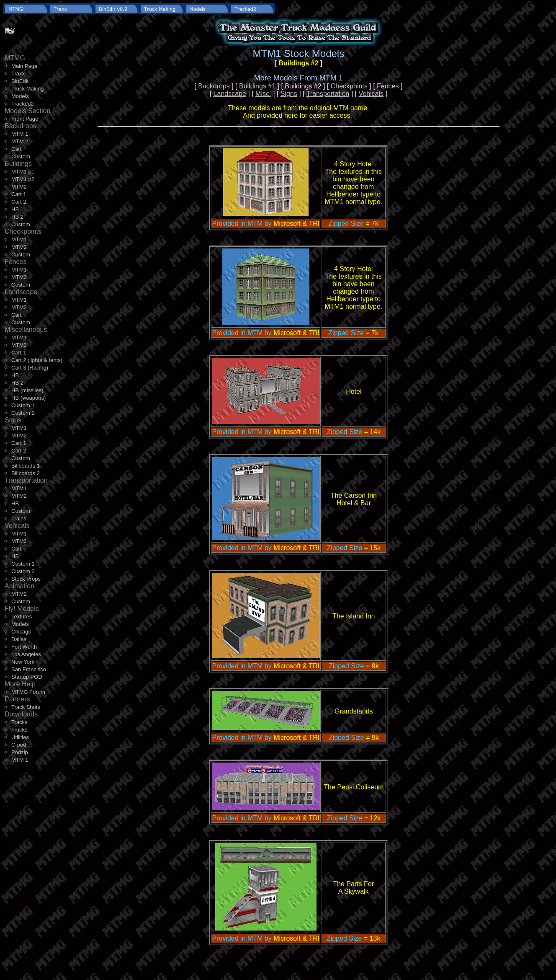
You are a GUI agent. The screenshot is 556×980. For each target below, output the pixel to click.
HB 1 (17, 209)
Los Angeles (26, 654)
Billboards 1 (26, 466)
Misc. (263, 94)
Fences (388, 86)
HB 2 (17, 217)
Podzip (20, 752)
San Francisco (29, 669)
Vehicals (371, 94)
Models (20, 96)
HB (15, 503)
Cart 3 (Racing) (30, 368)
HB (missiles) (27, 390)
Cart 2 (19, 202)
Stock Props (26, 579)
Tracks (19, 722)
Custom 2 (23, 413)
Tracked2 (23, 104)
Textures (22, 617)
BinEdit (20, 81)
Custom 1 (23, 405)
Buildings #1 (257, 86)
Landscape (230, 94)
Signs (289, 94)
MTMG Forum (28, 692)
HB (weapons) (28, 398)
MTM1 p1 (23, 172)
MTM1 (19, 239)
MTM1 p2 (23, 179)
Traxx (18, 74)
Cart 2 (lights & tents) (37, 360)
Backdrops (214, 86)
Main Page (24, 66)
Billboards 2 (26, 473)
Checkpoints (349, 86)
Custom (21, 156)
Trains (19, 518)
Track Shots (26, 707)
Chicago (21, 632)
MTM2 (19, 187)
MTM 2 (20, 141)
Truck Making (28, 89)
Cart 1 (19, 194)
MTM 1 (20, 134)
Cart (17, 149)
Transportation (328, 94)
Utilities (20, 737)
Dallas (19, 639)
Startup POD (27, 677)
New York (23, 662)
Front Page (25, 119)
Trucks (19, 730)
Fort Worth (24, 647)
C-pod (19, 745)
